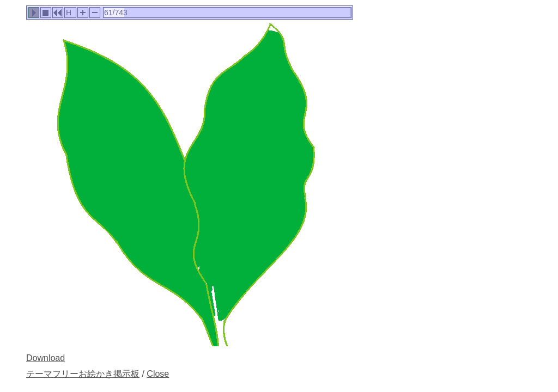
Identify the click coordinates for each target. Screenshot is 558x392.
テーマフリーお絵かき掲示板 (83, 374)
